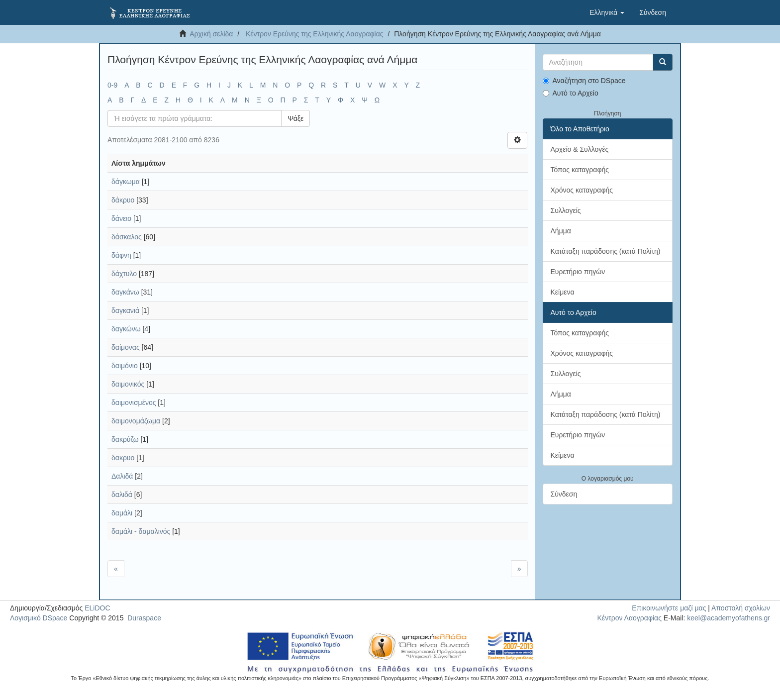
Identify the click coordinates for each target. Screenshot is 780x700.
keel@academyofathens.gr (729, 618)
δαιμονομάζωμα (136, 421)
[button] (607, 12)
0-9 (112, 85)
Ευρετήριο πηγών (578, 272)
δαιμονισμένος (134, 402)
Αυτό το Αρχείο (571, 93)
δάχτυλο (124, 274)
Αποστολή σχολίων (741, 608)
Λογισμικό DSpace (39, 618)
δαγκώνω (126, 329)
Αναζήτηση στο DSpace (584, 81)
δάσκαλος (127, 237)
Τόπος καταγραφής (580, 170)
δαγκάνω (125, 292)
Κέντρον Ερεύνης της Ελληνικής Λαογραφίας (315, 34)
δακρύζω (125, 439)
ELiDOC (97, 608)
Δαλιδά (122, 476)
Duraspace (144, 618)
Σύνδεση (564, 494)
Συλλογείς (566, 210)
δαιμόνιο (125, 366)
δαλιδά (122, 495)
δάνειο (121, 218)
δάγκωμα (126, 182)
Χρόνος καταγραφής (582, 190)
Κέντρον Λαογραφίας (630, 618)
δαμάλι (122, 513)
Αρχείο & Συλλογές (580, 149)
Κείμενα (563, 292)
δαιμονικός (128, 384)
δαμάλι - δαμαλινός (141, 531)
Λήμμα (561, 231)
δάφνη (121, 255)
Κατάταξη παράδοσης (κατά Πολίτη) (606, 251)
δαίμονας (126, 347)
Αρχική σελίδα (211, 34)
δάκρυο (123, 200)
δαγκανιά (125, 310)
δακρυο (123, 458)
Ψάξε (295, 118)
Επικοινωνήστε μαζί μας (669, 608)
